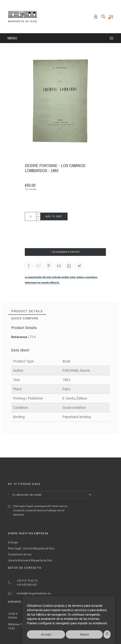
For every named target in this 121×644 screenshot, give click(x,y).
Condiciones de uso (20, 554)
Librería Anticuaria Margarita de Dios (30, 560)
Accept (46, 634)
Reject (84, 634)
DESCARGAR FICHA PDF (65, 252)
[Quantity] (31, 216)
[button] (29, 266)
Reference (20, 337)
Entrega (13, 542)
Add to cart (54, 216)
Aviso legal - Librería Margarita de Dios (31, 548)
